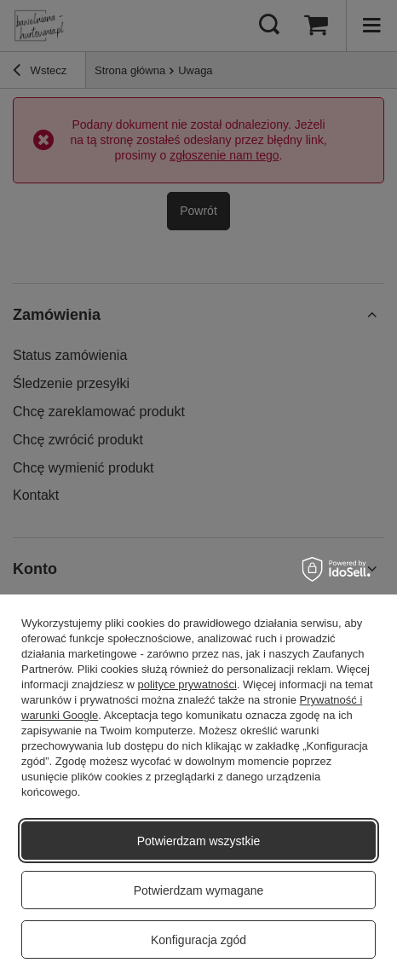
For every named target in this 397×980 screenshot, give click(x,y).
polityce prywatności (187, 684)
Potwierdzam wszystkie (199, 841)
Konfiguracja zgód (198, 940)
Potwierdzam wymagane (199, 890)
